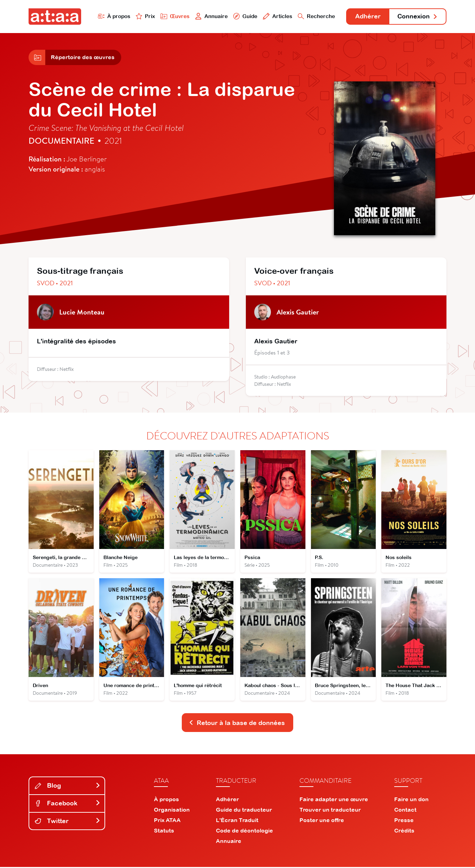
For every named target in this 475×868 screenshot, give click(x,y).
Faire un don (411, 800)
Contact (405, 811)
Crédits (404, 831)
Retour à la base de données (237, 724)
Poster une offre (322, 821)
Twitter (68, 822)
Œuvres (174, 16)
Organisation (172, 811)
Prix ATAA (167, 821)
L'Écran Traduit (237, 821)
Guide (244, 16)
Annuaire (210, 16)
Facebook (68, 805)
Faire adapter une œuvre (334, 800)
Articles (277, 16)
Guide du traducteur (244, 811)
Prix (144, 16)
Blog (68, 787)
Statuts (164, 831)
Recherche (316, 16)
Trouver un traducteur (330, 811)
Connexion (418, 17)
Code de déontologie (244, 831)
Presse (404, 821)
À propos (113, 16)
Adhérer (367, 17)
